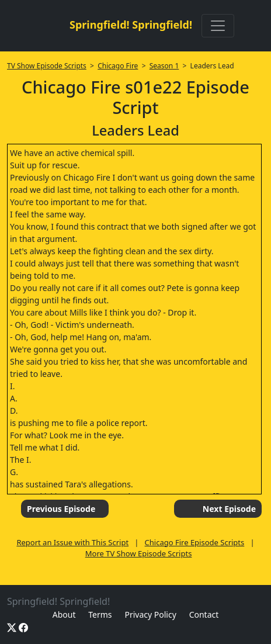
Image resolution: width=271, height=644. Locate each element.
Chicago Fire (118, 66)
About (64, 614)
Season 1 (164, 66)
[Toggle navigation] (218, 26)
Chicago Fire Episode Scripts (195, 542)
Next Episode (229, 509)
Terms (100, 614)
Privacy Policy (150, 614)
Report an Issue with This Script (72, 542)
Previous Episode (61, 509)
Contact (204, 614)
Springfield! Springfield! (131, 25)
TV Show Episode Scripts (47, 66)
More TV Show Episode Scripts (139, 553)
